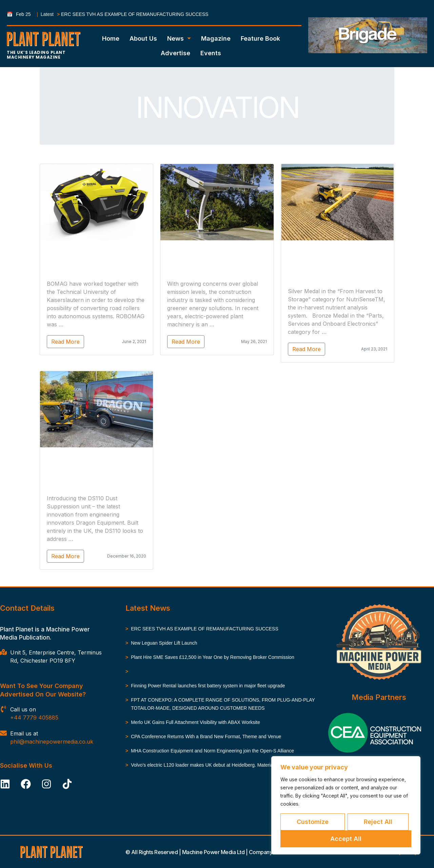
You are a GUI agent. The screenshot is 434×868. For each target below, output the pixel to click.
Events (211, 53)
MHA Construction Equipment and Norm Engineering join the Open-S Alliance (212, 751)
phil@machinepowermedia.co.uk (52, 742)
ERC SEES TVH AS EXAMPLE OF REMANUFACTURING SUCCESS (135, 14)
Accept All (346, 839)
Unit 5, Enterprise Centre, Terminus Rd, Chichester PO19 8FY (56, 657)
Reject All (378, 822)
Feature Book (260, 38)
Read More (63, 342)
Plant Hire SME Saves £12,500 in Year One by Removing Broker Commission (213, 657)
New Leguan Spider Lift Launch (164, 643)
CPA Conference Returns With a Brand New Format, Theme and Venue (206, 736)
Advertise (175, 53)
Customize (313, 822)
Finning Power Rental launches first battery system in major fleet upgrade (208, 686)
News (179, 38)
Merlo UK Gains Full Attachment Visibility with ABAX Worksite (195, 722)
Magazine (216, 38)
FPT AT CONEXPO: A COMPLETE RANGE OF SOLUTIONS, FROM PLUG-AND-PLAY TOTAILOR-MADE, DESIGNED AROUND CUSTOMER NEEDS (223, 704)
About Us (143, 38)
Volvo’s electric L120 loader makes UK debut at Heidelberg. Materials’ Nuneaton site (219, 765)
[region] (346, 805)
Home (111, 38)
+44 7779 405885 (34, 718)
